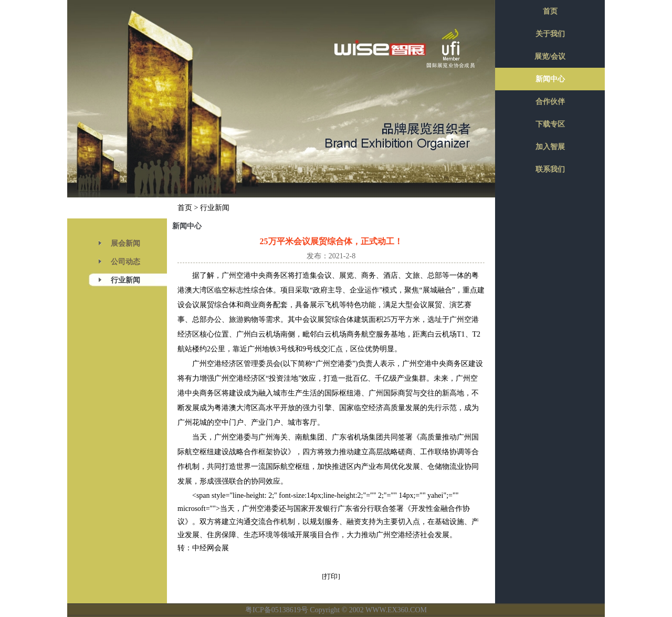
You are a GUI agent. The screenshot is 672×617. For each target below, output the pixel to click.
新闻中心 (550, 79)
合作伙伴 (550, 102)
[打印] (331, 576)
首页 (185, 208)
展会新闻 (125, 243)
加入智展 (550, 147)
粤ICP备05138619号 (277, 610)
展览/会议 (550, 56)
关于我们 (550, 34)
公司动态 (125, 262)
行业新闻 (125, 280)
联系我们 (550, 169)
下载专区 (550, 124)
